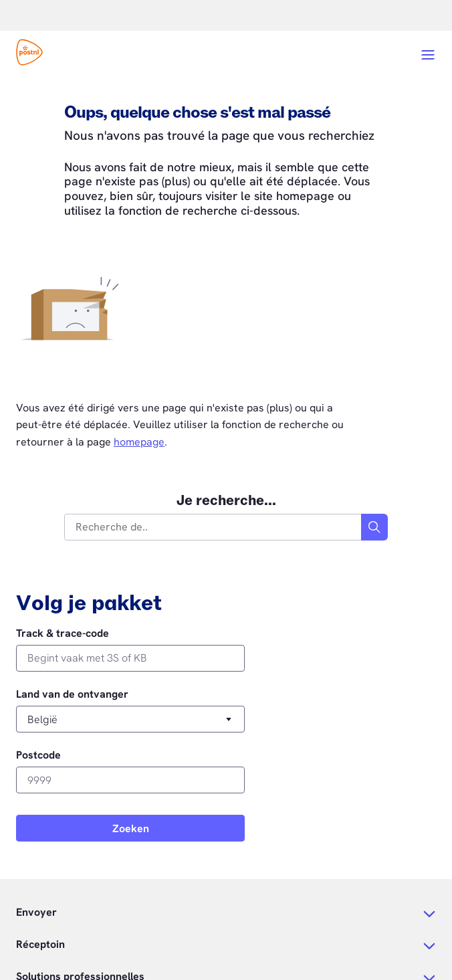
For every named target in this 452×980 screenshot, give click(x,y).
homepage (139, 442)
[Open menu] (428, 55)
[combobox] (213, 527)
